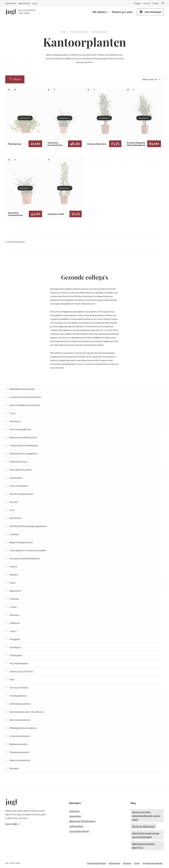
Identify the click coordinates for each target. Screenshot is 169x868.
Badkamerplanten (19, 744)
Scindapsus (15, 647)
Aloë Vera (14, 615)
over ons (147, 3)
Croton (13, 607)
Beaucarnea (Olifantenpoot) (83, 821)
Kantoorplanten (99, 32)
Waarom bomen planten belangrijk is (143, 845)
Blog (133, 803)
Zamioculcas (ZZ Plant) (21, 671)
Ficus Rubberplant (19, 663)
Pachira (13, 567)
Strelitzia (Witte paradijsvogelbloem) (28, 526)
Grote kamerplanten (20, 736)
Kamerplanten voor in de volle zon (27, 712)
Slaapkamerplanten (19, 752)
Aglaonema (15, 591)
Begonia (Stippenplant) (21, 542)
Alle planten (99, 12)
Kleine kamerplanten (20, 720)
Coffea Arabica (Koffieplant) (24, 445)
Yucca (12, 413)
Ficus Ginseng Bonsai (20, 429)
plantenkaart (11, 3)
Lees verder (13, 824)
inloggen (137, 3)
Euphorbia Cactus (19, 462)
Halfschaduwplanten (20, 704)
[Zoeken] (163, 3)
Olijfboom (15, 623)
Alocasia (14, 502)
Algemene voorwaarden (153, 863)
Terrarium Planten (19, 688)
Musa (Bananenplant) (21, 470)
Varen (13, 583)
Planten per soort (122, 12)
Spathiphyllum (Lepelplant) (23, 454)
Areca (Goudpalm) (19, 486)
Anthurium (74, 811)
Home (64, 32)
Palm (12, 680)
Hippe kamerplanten (20, 760)
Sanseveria (15, 421)
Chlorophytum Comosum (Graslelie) (28, 550)
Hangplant (15, 639)
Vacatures (127, 863)
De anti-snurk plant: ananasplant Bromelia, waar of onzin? (146, 816)
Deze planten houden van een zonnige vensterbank (146, 835)
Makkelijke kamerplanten (22, 389)
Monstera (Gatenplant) (21, 494)
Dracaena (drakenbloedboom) (25, 558)
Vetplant (14, 575)
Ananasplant (16, 478)
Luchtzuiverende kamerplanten (25, 397)
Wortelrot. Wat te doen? (144, 826)
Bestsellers (75, 803)
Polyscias (14, 599)
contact (155, 3)
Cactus (13, 631)
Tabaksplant (16, 655)
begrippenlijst (24, 3)
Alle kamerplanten (79, 32)
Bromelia (14, 768)
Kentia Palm (16, 518)
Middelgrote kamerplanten (23, 728)
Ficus (12, 510)
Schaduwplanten (18, 696)
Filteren (15, 79)
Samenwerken (114, 863)
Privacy (137, 863)
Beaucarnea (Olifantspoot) (23, 437)
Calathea (14, 534)
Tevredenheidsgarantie (96, 863)
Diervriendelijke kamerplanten (25, 405)
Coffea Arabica (76, 826)
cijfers (35, 3)
